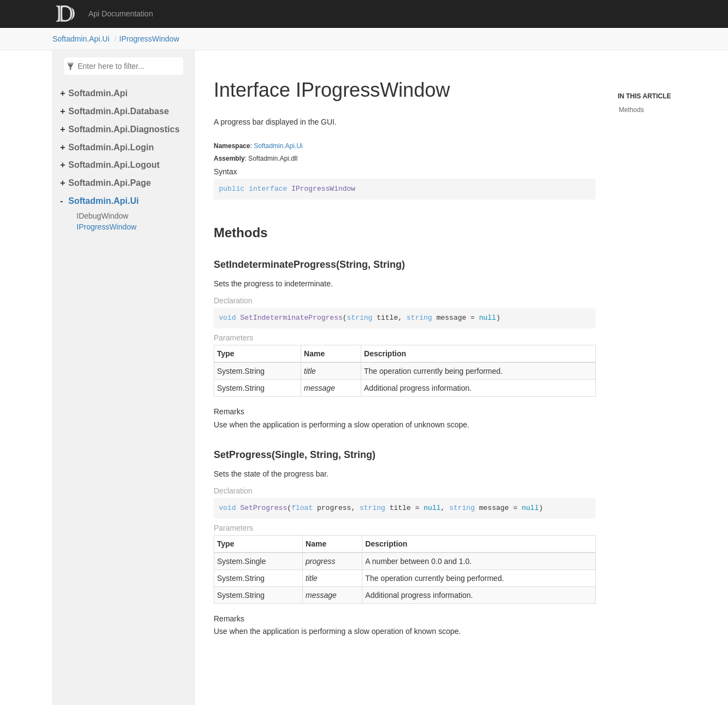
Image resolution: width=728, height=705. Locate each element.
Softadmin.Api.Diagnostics (124, 129)
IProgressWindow (149, 39)
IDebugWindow (102, 216)
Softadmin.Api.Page (110, 183)
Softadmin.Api (98, 93)
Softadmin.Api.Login (111, 147)
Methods (631, 110)
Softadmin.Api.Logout (114, 165)
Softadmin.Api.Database (119, 111)
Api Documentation (121, 14)
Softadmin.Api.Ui (81, 39)
